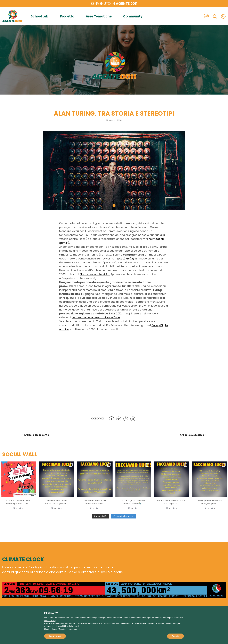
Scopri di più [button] (55, 636)
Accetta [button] (175, 636)
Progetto (67, 16)
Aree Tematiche (99, 16)
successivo (192, 435)
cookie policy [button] (50, 621)
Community (133, 16)
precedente (36, 435)
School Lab (39, 16)
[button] (114, 206)
